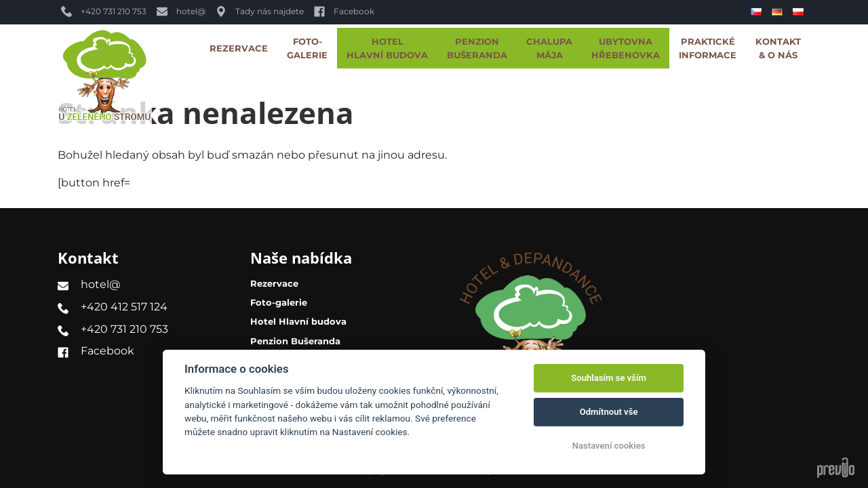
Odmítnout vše (609, 412)
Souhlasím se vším (609, 378)
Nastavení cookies (609, 446)
